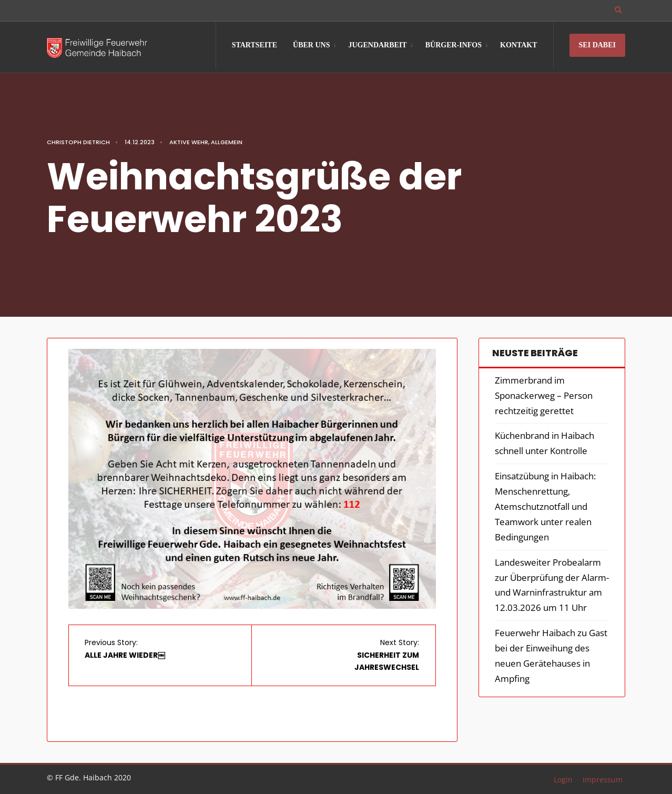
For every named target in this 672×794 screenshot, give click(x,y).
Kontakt (519, 45)
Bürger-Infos (454, 45)
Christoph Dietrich (78, 142)
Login (563, 780)
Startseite (254, 45)
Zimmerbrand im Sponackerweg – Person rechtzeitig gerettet (544, 395)
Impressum (603, 780)
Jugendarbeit (377, 45)
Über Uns (311, 45)
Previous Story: (125, 649)
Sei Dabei (597, 45)
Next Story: (387, 655)
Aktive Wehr (189, 142)
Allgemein (227, 142)
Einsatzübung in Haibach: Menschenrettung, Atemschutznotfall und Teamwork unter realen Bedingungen (545, 506)
